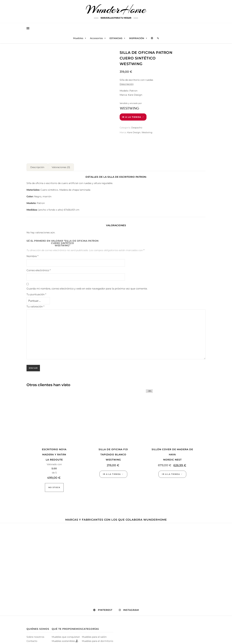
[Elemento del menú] (158, 38)
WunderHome (116, 10)
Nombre (32, 255)
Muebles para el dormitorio (98, 640)
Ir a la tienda (132, 117)
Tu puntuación (36, 293)
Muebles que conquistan (66, 636)
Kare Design (134, 132)
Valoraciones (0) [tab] (61, 166)
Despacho (137, 128)
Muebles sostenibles (65, 640)
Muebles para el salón (94, 636)
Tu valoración (35, 305)
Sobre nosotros (35, 636)
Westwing (147, 132)
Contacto (32, 640)
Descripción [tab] (37, 166)
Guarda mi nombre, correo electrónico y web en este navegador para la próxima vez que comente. (87, 287)
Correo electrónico (39, 269)
